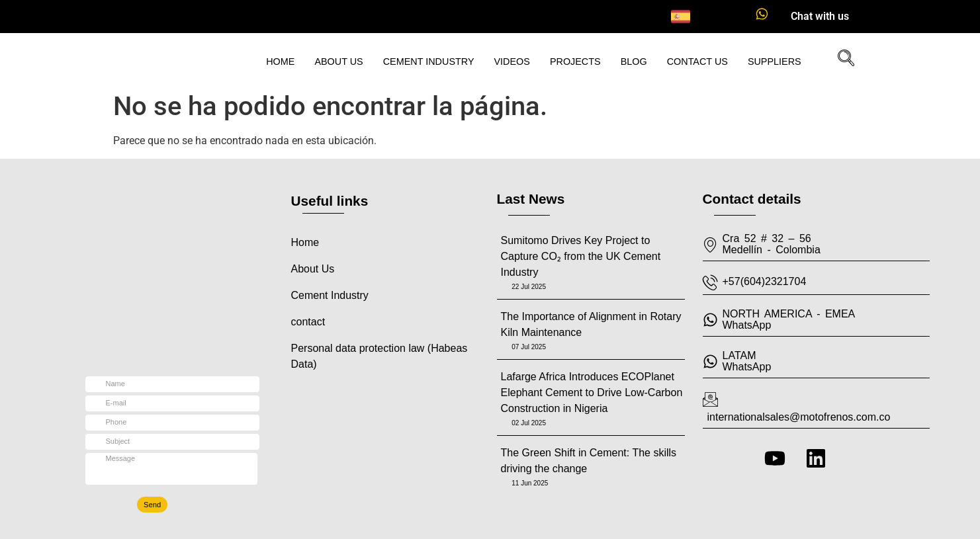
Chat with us (820, 16)
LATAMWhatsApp (747, 361)
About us (338, 62)
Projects (575, 62)
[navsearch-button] (841, 60)
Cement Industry (429, 62)
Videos (512, 62)
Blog (634, 62)
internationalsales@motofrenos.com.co (799, 417)
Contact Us (697, 62)
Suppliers (775, 62)
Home (280, 62)
